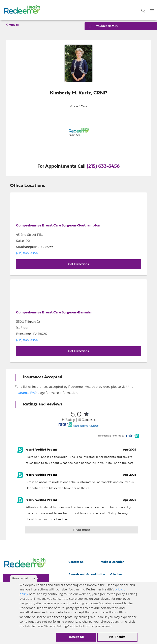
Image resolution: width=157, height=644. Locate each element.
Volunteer (116, 575)
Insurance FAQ (26, 393)
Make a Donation (112, 562)
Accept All (76, 637)
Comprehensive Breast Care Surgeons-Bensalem (55, 313)
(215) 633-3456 (103, 166)
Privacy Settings (24, 579)
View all (12, 25)
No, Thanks (117, 637)
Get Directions (78, 264)
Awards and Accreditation (87, 575)
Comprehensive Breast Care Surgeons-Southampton (58, 226)
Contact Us (76, 562)
